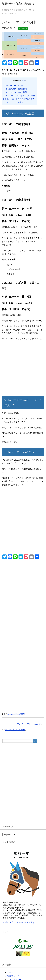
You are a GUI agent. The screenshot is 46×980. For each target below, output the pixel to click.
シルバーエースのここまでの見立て (19, 99)
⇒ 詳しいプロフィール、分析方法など (19, 922)
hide (24, 80)
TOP (18, 10)
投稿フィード (13, 976)
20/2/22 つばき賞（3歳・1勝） (21, 96)
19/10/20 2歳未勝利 (16, 89)
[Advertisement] (23, 369)
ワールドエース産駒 (16, 714)
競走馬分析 (23, 28)
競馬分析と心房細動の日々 (18, 4)
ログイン (11, 972)
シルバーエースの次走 (13, 102)
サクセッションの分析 (15, 730)
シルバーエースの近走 (13, 86)
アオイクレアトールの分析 (29, 724)
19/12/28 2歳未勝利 (16, 92)
